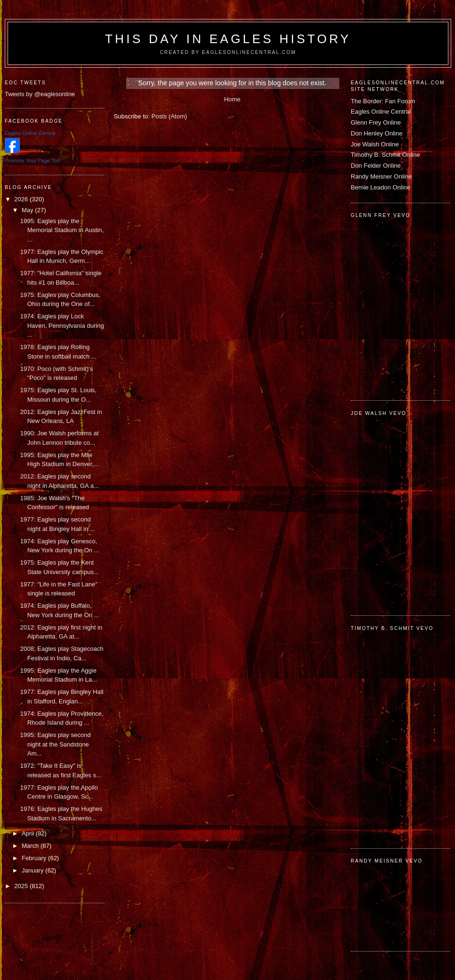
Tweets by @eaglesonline (40, 94)
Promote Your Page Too (32, 161)
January (34, 870)
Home (232, 99)
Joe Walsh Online (375, 144)
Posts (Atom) (169, 116)
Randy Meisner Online (381, 176)
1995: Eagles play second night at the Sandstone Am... (55, 744)
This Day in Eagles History (228, 39)
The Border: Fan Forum (383, 101)
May (28, 210)
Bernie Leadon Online (381, 187)
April (29, 833)
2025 (22, 886)
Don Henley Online (377, 133)
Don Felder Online (376, 166)
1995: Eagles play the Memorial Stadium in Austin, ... (62, 230)
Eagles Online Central (381, 112)
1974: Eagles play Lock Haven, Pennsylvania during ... (62, 325)
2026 (22, 199)
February (35, 858)
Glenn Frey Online (376, 122)
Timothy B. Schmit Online (385, 155)
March (31, 846)
